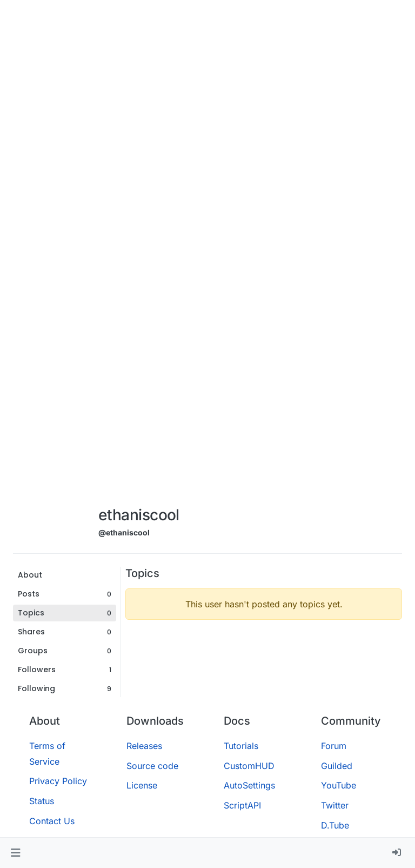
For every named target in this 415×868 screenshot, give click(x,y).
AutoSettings (249, 785)
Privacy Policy (58, 781)
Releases (144, 746)
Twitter (335, 805)
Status (42, 801)
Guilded (337, 766)
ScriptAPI (242, 805)
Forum (334, 746)
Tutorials (241, 746)
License (142, 785)
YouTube (339, 785)
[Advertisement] (139, 336)
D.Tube (335, 825)
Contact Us (52, 821)
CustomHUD (249, 766)
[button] (15, 853)
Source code (152, 766)
